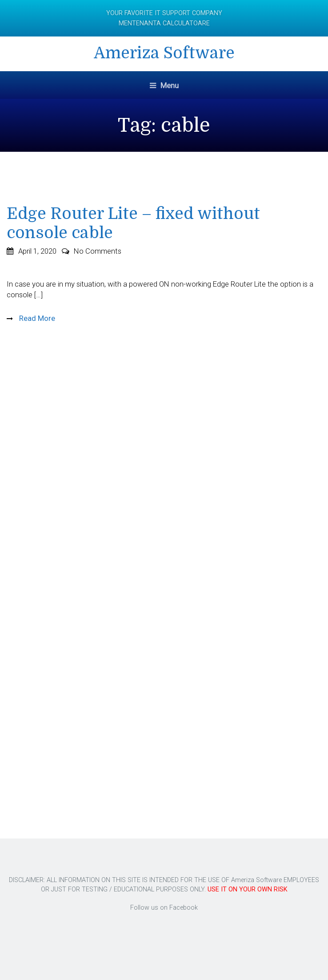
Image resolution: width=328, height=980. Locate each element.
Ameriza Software (164, 53)
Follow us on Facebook (164, 908)
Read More (36, 318)
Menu (164, 85)
